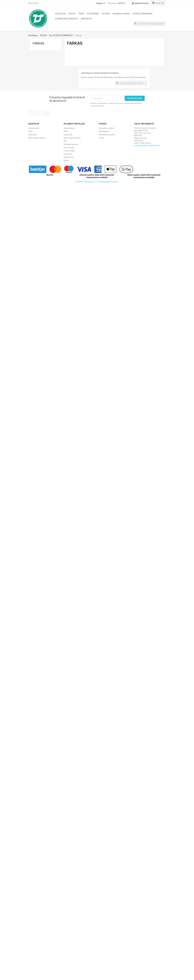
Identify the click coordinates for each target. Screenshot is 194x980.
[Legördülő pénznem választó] (122, 3)
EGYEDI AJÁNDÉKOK (143, 14)
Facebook (31, 113)
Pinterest (36, 113)
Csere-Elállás (69, 151)
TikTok (47, 113)
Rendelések (104, 131)
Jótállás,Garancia (71, 144)
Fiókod (103, 124)
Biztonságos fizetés (37, 138)
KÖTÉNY (106, 14)
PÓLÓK (72, 14)
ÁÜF (65, 141)
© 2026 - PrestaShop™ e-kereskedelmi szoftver (97, 182)
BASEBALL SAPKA (121, 14)
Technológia (69, 147)
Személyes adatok (107, 128)
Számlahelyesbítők (107, 135)
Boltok (66, 160)
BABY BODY (86, 19)
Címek (101, 138)
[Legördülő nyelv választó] (101, 3)
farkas (38, 43)
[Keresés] (149, 24)
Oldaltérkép (69, 157)
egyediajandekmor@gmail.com (147, 145)
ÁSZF (30, 131)
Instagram (42, 113)
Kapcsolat (33, 135)
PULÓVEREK (93, 14)
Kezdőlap (60, 14)
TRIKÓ (81, 14)
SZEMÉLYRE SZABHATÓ (66, 19)
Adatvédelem (34, 128)
